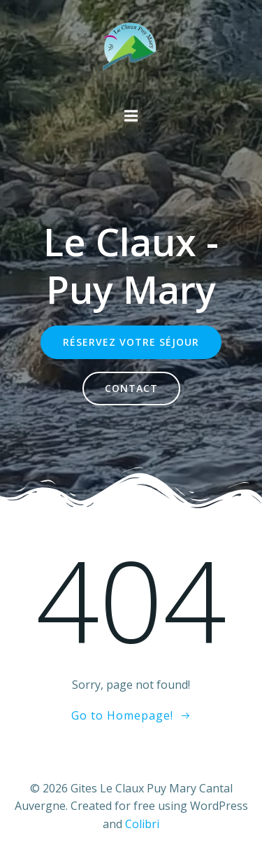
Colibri (142, 824)
